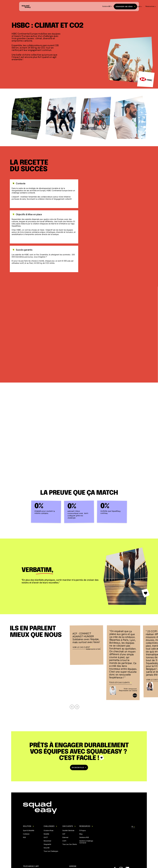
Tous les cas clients (70, 844)
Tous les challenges (51, 851)
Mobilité (46, 834)
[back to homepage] (26, 7)
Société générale (68, 830)
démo (126, 6)
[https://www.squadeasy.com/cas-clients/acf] (86, 645)
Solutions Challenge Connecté (86, 842)
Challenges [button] (88, 6)
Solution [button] (57, 6)
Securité (47, 848)
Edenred (65, 837)
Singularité (47, 844)
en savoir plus (79, 767)
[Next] (77, 707)
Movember (47, 841)
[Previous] (72, 707)
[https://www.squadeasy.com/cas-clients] (123, 663)
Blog (81, 834)
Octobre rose (48, 830)
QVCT (46, 837)
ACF (64, 834)
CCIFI (64, 841)
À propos (83, 830)
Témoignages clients (72, 6)
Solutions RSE (84, 837)
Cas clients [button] (69, 826)
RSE (24, 837)
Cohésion (26, 834)
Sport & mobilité (29, 830)
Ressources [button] (102, 6)
